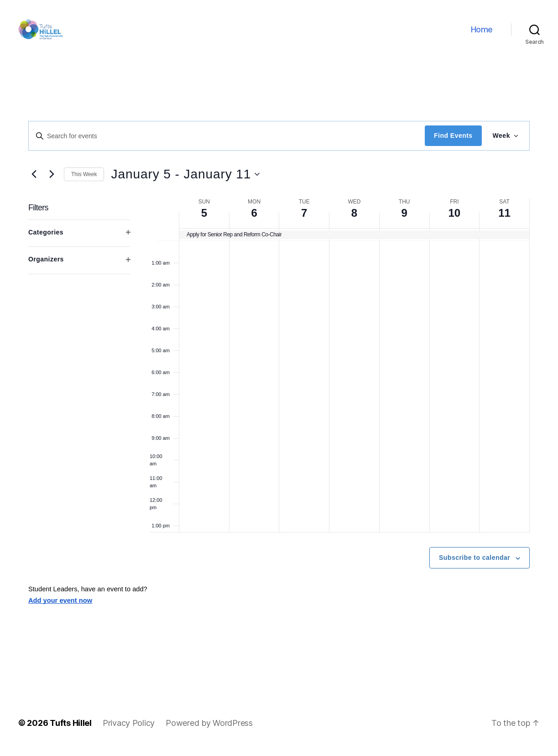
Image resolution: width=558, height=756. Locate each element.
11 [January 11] (504, 221)
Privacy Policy (129, 730)
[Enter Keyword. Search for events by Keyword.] (227, 143)
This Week (84, 182)
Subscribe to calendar (475, 565)
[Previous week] (34, 182)
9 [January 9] (404, 221)
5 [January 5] (204, 221)
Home (482, 33)
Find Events (453, 143)
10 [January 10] (455, 221)
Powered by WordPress (209, 730)
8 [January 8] (354, 221)
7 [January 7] (304, 221)
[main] (279, 386)
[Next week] (52, 182)
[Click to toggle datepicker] (185, 182)
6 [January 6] (254, 221)
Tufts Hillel (71, 730)
